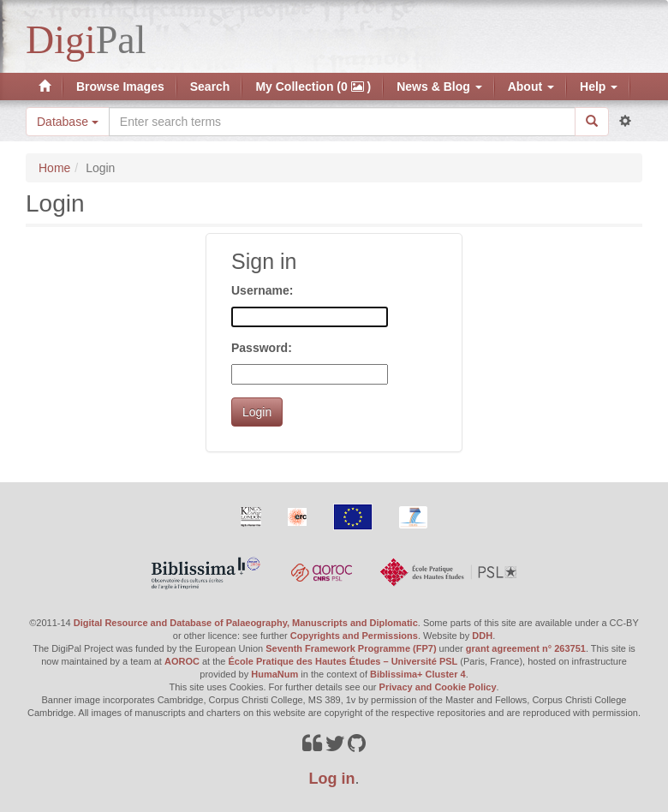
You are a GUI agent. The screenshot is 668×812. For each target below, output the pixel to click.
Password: (262, 348)
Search (210, 87)
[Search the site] (342, 122)
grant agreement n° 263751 (526, 648)
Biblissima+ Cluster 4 (418, 674)
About (531, 87)
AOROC (182, 661)
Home (54, 168)
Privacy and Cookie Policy (438, 687)
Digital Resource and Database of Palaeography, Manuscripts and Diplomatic (246, 623)
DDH (482, 636)
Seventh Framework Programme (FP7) (351, 648)
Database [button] (68, 122)
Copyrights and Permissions (354, 636)
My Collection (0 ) (313, 87)
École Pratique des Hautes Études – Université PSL (343, 661)
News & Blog (439, 87)
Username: (262, 290)
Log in (332, 779)
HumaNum (274, 674)
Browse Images (120, 87)
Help (599, 87)
